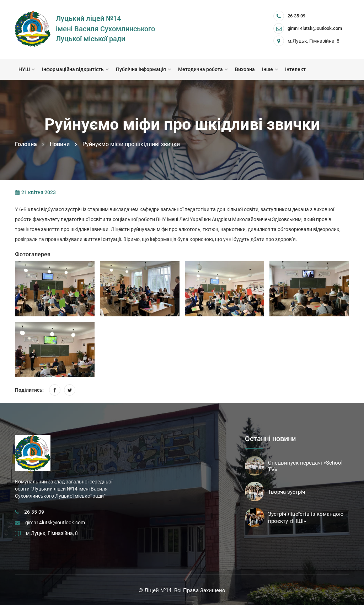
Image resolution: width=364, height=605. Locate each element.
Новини (60, 144)
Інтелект (295, 69)
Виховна (245, 69)
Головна (26, 144)
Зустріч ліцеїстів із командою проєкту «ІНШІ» (306, 518)
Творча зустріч (287, 492)
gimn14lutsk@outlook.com (55, 523)
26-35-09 (296, 16)
